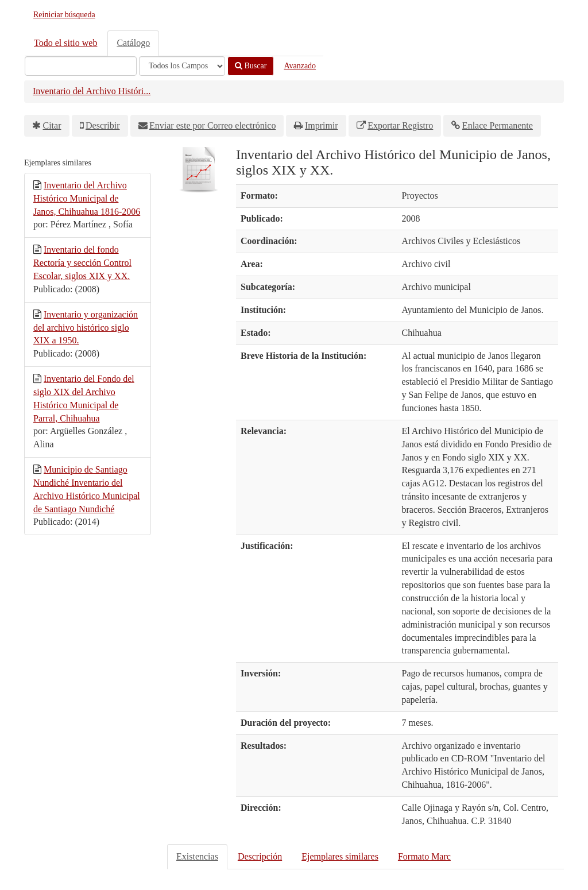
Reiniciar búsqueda (64, 15)
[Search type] (182, 66)
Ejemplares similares (340, 856)
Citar (52, 125)
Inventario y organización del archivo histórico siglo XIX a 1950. (86, 328)
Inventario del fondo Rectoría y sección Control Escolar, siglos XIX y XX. (82, 263)
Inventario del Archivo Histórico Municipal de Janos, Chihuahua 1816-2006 (87, 198)
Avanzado (300, 66)
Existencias (197, 856)
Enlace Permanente (498, 125)
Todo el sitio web (65, 43)
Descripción (260, 856)
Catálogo (133, 43)
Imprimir (322, 125)
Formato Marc (424, 856)
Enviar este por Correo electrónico (212, 125)
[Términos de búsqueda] (81, 66)
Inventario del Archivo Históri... (92, 91)
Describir (103, 125)
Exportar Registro (400, 125)
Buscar (251, 66)
